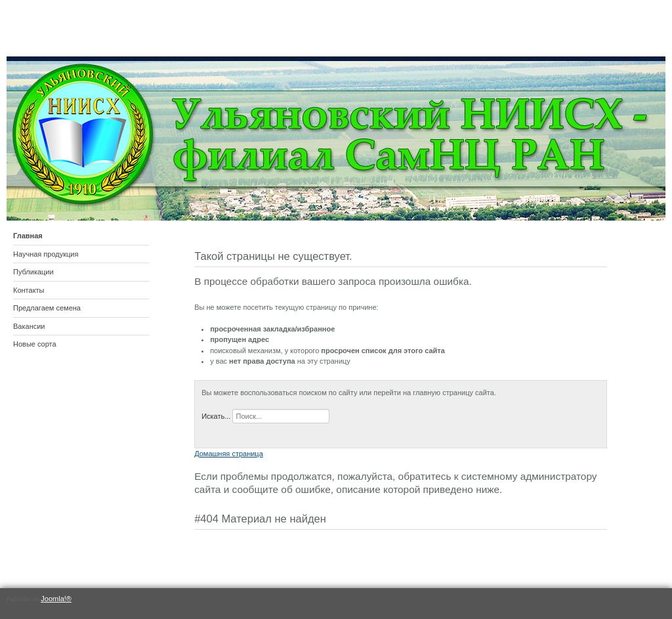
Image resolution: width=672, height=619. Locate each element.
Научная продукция (46, 254)
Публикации (33, 272)
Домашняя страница (229, 454)
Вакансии (29, 326)
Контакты (29, 290)
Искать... (216, 416)
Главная (28, 236)
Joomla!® (56, 599)
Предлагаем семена (47, 308)
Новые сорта (35, 344)
